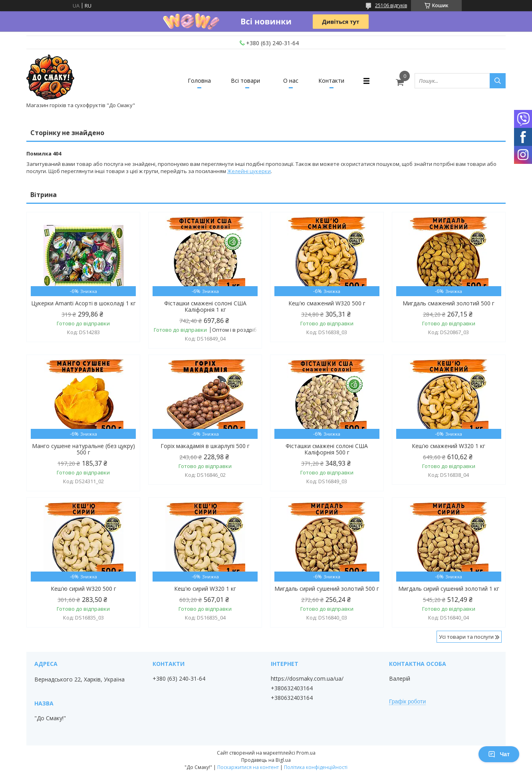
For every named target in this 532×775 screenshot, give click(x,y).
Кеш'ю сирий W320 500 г (83, 589)
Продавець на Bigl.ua (266, 760)
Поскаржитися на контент (248, 767)
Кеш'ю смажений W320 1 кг (449, 446)
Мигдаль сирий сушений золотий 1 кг (449, 589)
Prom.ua (306, 753)
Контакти (331, 81)
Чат (499, 754)
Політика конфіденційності (316, 767)
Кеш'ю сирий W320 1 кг (205, 589)
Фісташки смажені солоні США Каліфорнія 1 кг (205, 307)
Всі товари (245, 81)
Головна (199, 81)
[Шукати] (498, 81)
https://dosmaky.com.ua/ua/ (307, 679)
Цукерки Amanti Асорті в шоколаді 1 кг (83, 303)
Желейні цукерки (249, 171)
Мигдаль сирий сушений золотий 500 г (327, 589)
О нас (291, 81)
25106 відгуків (391, 5)
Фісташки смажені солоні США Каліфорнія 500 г (327, 449)
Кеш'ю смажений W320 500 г (327, 303)
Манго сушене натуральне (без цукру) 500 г (83, 449)
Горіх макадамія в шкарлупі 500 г (205, 446)
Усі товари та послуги (466, 637)
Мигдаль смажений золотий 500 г (449, 303)
